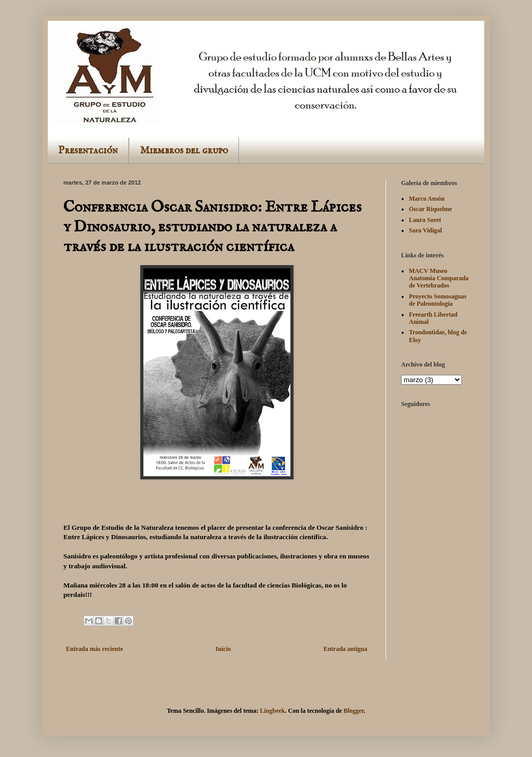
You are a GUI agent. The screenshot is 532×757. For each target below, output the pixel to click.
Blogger (354, 711)
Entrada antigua (345, 649)
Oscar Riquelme (430, 209)
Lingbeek (272, 711)
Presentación (88, 151)
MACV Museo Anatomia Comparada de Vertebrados (439, 278)
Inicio (223, 649)
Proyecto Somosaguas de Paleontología (438, 300)
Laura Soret (425, 220)
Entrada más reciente (95, 649)
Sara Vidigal (425, 230)
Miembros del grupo (184, 151)
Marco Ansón (427, 199)
